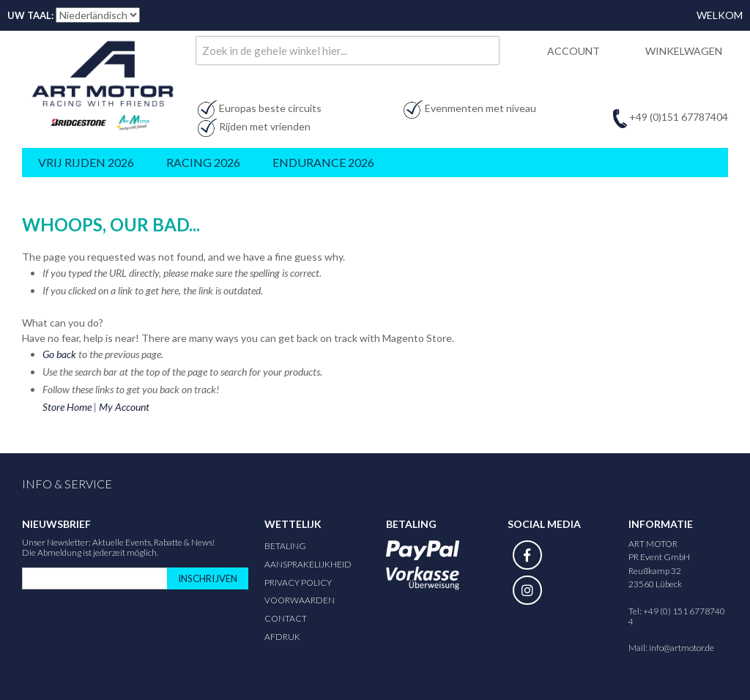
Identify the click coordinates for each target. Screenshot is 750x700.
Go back (59, 354)
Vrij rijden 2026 (86, 162)
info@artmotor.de (682, 648)
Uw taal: (30, 15)
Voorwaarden (300, 600)
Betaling (285, 546)
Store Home (67, 407)
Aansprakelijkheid (308, 564)
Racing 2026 (203, 162)
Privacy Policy (298, 582)
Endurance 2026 (323, 162)
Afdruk (282, 637)
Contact (286, 618)
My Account (124, 407)
